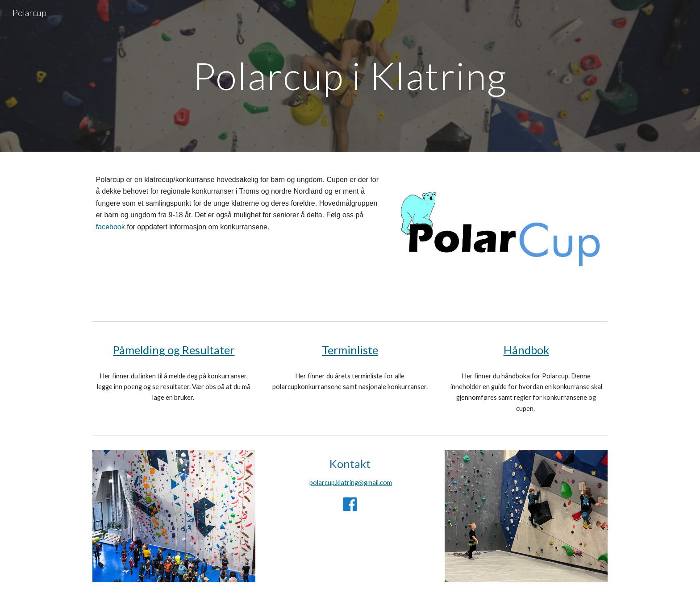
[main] (350, 76)
